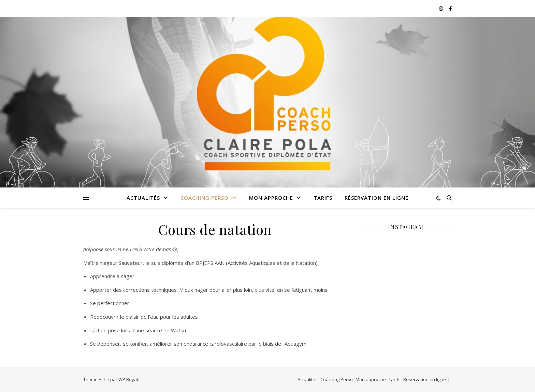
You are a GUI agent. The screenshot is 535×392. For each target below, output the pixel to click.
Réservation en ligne (377, 198)
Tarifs (323, 198)
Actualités (143, 198)
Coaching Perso (205, 198)
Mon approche (271, 198)
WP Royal (128, 379)
